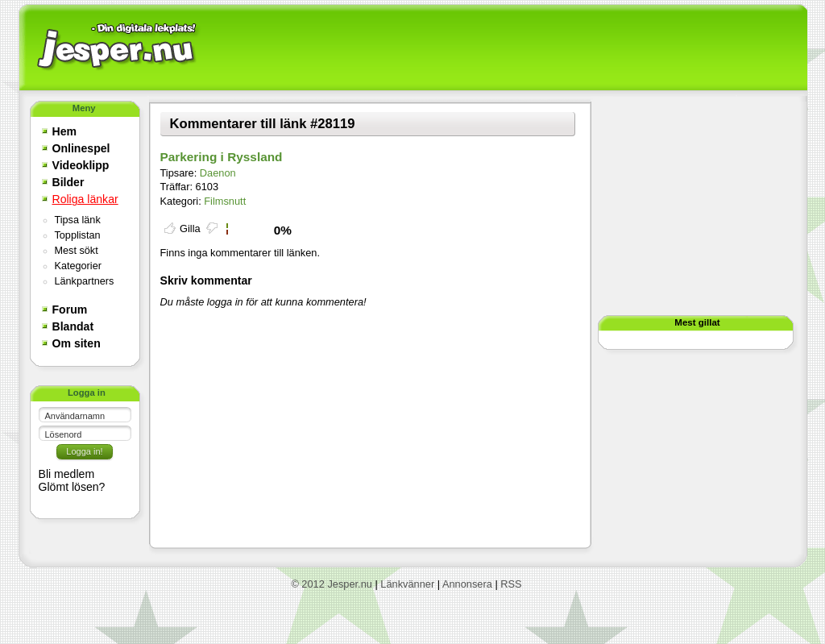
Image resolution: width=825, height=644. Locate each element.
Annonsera (467, 584)
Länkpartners (85, 281)
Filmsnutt (225, 201)
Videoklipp (81, 165)
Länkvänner (407, 584)
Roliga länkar (85, 199)
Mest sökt (77, 251)
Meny (84, 108)
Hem (65, 131)
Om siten (77, 343)
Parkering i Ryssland (222, 157)
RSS (511, 584)
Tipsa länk (78, 220)
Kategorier (78, 266)
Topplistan (78, 235)
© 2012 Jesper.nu (332, 584)
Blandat (73, 326)
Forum (70, 310)
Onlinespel (81, 148)
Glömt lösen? (72, 487)
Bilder (68, 182)
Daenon (218, 173)
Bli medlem (67, 474)
